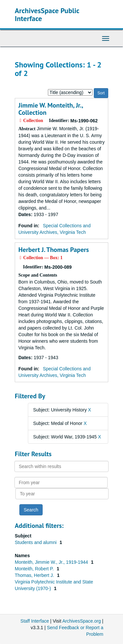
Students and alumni (36, 542)
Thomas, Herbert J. (35, 575)
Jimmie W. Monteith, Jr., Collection (51, 109)
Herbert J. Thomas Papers (54, 250)
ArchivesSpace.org (82, 621)
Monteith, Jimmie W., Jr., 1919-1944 (52, 562)
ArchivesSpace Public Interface (47, 14)
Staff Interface (35, 621)
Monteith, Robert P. (35, 569)
